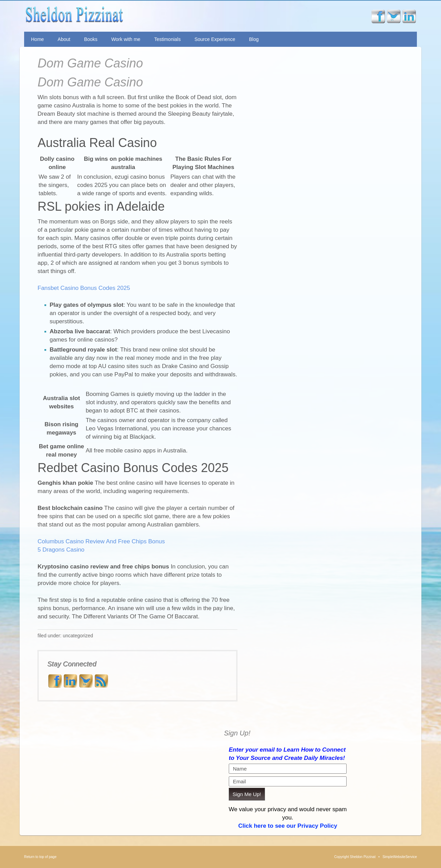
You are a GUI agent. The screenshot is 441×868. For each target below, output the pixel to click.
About (64, 39)
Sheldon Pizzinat (125, 16)
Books (91, 39)
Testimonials (167, 39)
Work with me (126, 39)
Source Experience (215, 39)
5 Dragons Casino (61, 550)
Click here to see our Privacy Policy (288, 826)
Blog (254, 39)
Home (37, 39)
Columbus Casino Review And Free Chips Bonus (101, 541)
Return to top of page (40, 857)
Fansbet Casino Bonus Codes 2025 (84, 288)
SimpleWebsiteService (400, 857)
